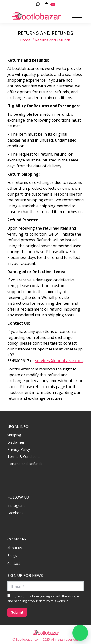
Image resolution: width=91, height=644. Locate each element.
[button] (80, 633)
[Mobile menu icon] (77, 16)
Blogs (12, 555)
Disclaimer (16, 442)
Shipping (14, 435)
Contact (14, 563)
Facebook (15, 513)
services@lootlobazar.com (59, 361)
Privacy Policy (19, 449)
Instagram (16, 505)
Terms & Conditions (24, 456)
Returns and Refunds (25, 464)
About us (15, 548)
